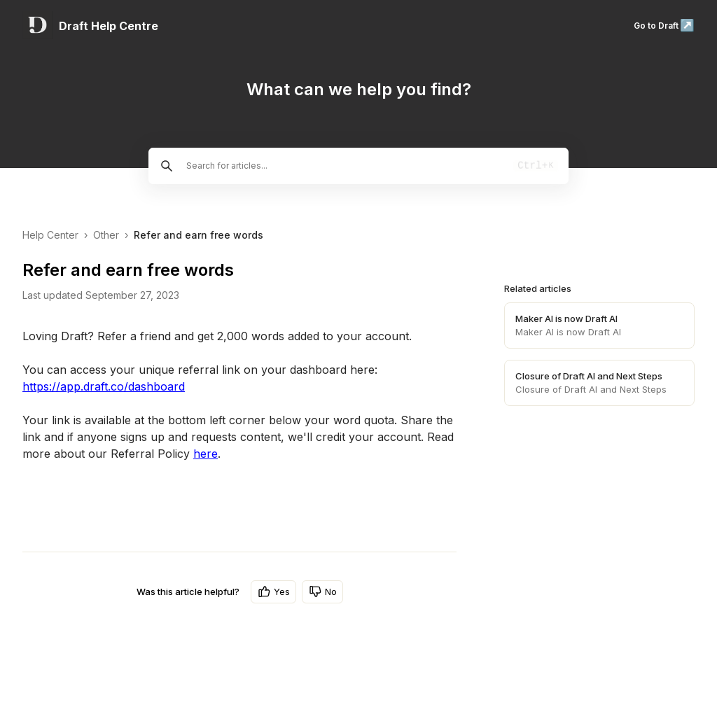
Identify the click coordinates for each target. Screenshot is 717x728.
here (206, 454)
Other (106, 235)
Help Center (50, 235)
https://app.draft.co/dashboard (104, 386)
